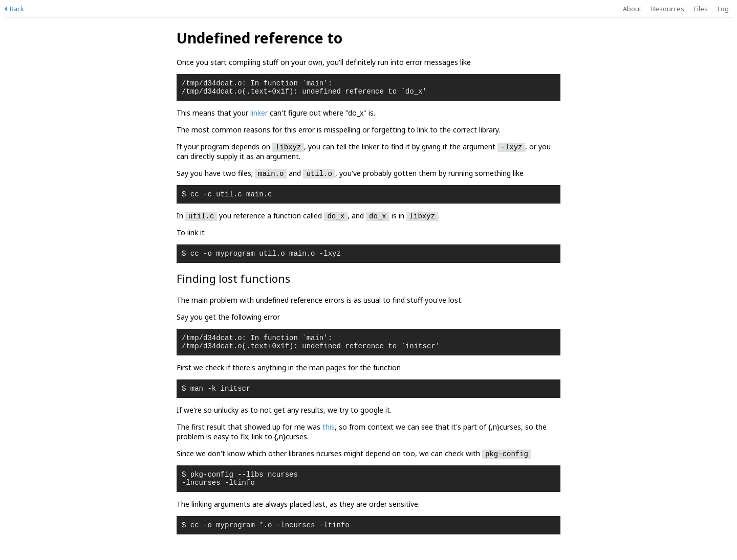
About (632, 9)
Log (723, 9)
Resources (668, 9)
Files (701, 9)
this (329, 438)
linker (259, 116)
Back (14, 9)
